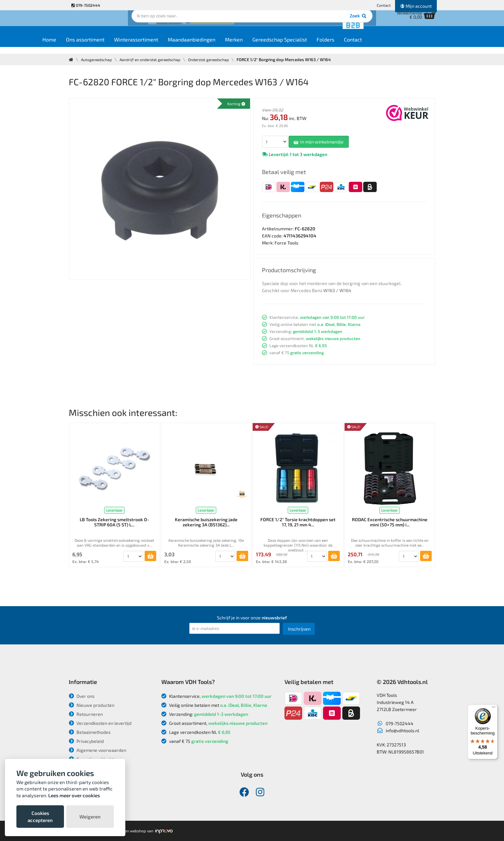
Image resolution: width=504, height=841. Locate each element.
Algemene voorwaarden (98, 750)
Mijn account (416, 6)
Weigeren (90, 817)
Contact (384, 5)
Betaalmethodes (90, 732)
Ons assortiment (116, 46)
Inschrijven (299, 629)
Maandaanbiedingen (223, 46)
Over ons (82, 696)
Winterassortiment (167, 46)
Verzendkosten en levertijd (100, 723)
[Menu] (494, 708)
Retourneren (86, 714)
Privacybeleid (86, 741)
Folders (357, 46)
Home (81, 46)
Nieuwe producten (92, 705)
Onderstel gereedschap (217, 60)
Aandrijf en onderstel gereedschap (155, 60)
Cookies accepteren (40, 817)
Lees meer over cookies (74, 795)
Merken (265, 46)
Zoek (296, 24)
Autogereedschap (98, 60)
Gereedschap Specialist (311, 46)
